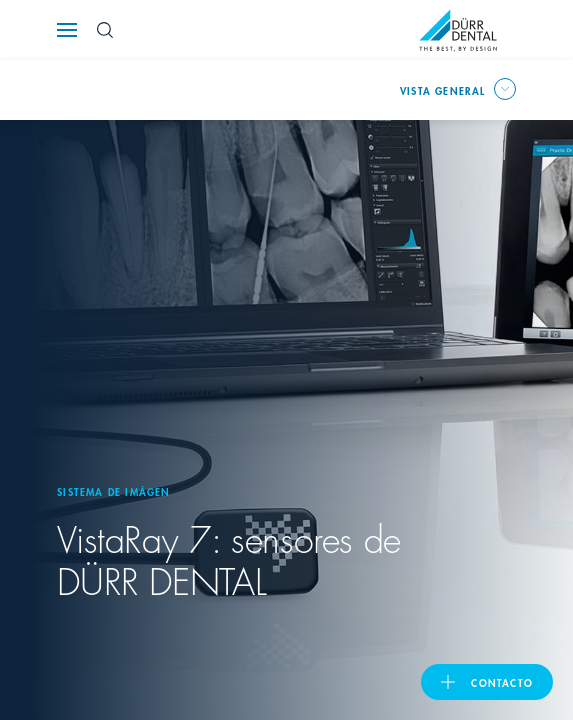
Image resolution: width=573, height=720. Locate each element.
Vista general (443, 90)
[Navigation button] (67, 30)
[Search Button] (105, 30)
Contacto (502, 682)
